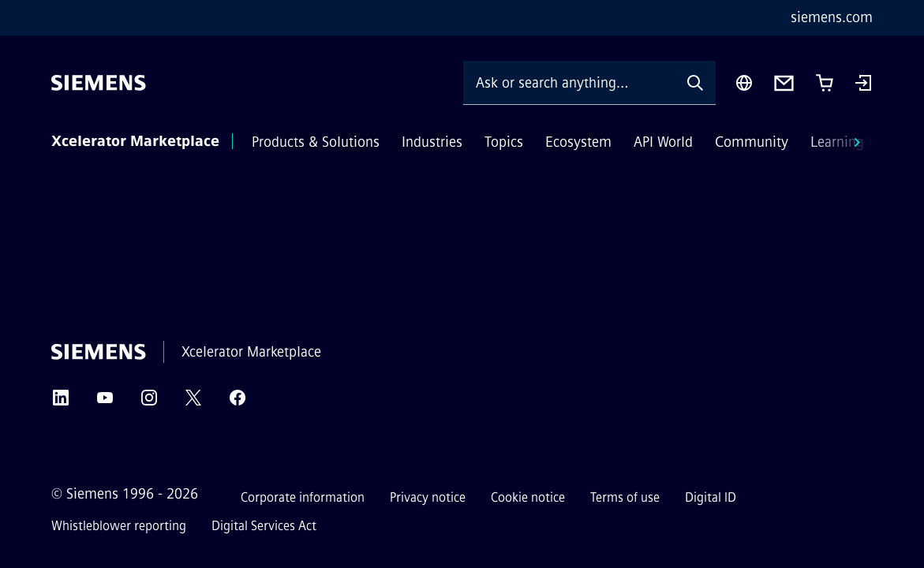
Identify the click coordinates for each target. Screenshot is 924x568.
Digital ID (711, 497)
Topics (504, 142)
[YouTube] (105, 403)
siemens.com (832, 17)
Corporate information (303, 497)
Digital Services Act (264, 526)
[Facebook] (238, 403)
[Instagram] (149, 403)
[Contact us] (784, 83)
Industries (432, 142)
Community (752, 142)
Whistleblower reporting (119, 526)
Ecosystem (578, 142)
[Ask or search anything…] (569, 82)
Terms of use (625, 497)
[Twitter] (193, 403)
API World (663, 142)
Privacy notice (428, 497)
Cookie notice (528, 497)
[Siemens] (99, 83)
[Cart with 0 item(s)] (825, 83)
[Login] (863, 84)
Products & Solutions (316, 142)
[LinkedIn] (61, 403)
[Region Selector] (744, 83)
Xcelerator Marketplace (135, 141)
